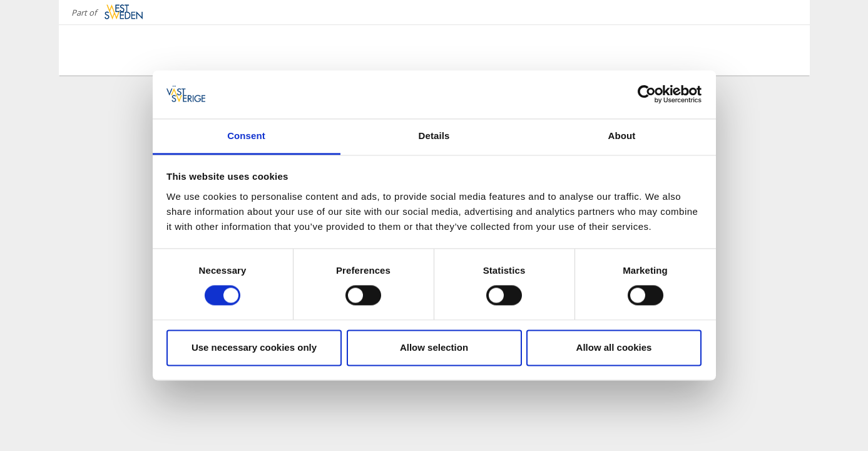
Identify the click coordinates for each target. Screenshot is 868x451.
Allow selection (434, 347)
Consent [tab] (246, 136)
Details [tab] (434, 136)
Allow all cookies (614, 347)
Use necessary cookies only (254, 347)
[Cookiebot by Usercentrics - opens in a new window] (647, 95)
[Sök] (781, 49)
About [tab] (622, 136)
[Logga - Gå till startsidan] (121, 50)
